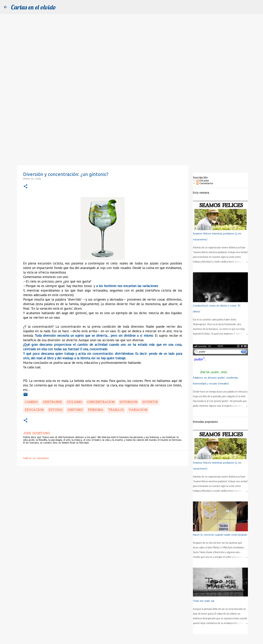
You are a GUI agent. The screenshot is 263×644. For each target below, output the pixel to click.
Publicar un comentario (36, 458)
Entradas (203, 181)
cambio (31, 402)
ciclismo (74, 402)
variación (138, 410)
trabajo (116, 410)
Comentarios (205, 183)
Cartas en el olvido (34, 7)
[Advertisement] (131, 134)
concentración (101, 402)
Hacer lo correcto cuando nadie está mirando (220, 535)
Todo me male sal (204, 601)
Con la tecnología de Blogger (131, 639)
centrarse (52, 402)
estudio (56, 410)
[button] (26, 187)
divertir (150, 402)
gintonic (75, 410)
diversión (129, 402)
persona (96, 410)
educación (34, 410)
